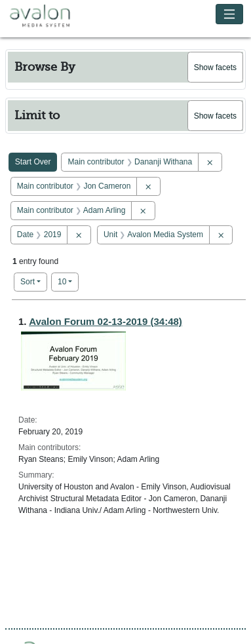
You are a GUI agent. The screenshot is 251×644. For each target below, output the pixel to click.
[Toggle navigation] (230, 14)
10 (68, 281)
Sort (28, 282)
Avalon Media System (49, 16)
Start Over (33, 162)
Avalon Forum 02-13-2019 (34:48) (106, 321)
